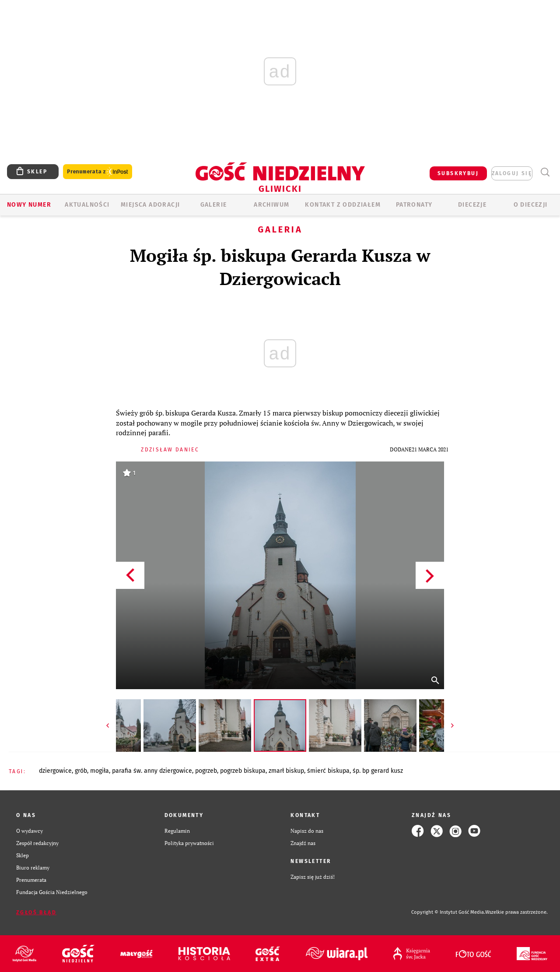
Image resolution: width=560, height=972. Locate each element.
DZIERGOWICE (55, 771)
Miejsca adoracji (150, 205)
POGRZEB (206, 771)
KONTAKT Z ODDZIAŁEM (343, 205)
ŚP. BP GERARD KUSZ (378, 771)
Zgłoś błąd (36, 912)
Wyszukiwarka (545, 172)
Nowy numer (29, 205)
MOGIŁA (100, 771)
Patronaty (414, 205)
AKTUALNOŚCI (87, 205)
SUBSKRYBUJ (458, 173)
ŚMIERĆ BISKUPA (328, 771)
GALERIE (214, 205)
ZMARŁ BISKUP (286, 771)
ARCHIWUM (271, 205)
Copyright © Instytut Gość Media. (448, 912)
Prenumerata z (98, 172)
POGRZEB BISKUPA (243, 771)
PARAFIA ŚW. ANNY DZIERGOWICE (152, 771)
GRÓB (81, 771)
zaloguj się (512, 173)
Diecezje (472, 205)
